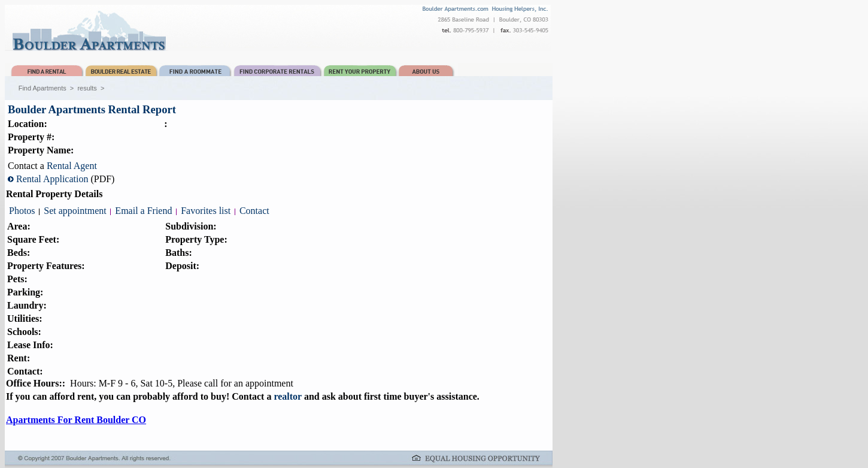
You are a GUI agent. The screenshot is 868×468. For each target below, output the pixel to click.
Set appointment (75, 211)
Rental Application (52, 179)
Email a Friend (143, 211)
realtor (288, 396)
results (87, 88)
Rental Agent (72, 166)
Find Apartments (43, 88)
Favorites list (206, 211)
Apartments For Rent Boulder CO (76, 420)
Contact (254, 211)
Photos (22, 211)
